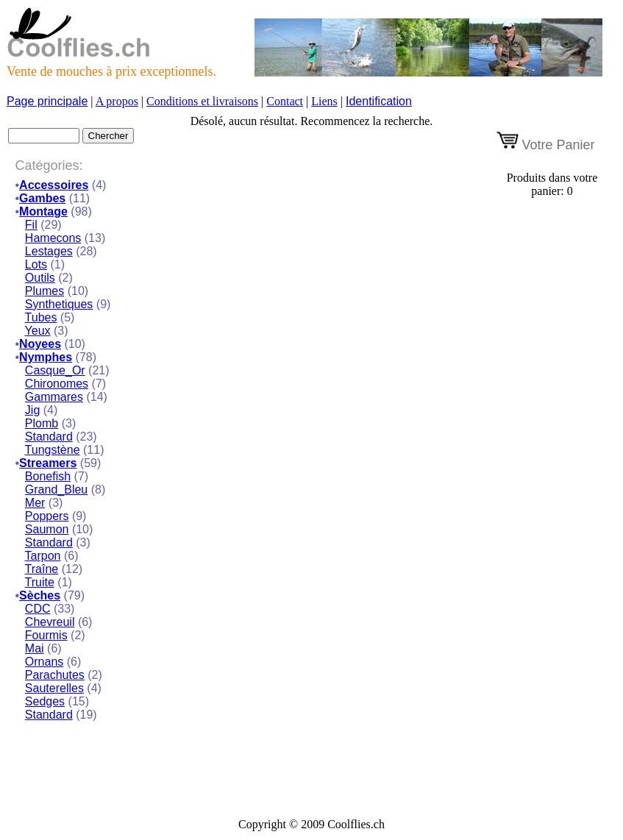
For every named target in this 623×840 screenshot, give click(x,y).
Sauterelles (54, 688)
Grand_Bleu (56, 490)
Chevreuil (50, 622)
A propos (117, 101)
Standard (49, 437)
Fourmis (46, 635)
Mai (35, 648)
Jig (32, 410)
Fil (31, 225)
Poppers (47, 516)
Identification (379, 101)
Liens (324, 101)
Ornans (44, 662)
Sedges (45, 701)
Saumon (47, 529)
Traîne (42, 569)
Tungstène (53, 450)
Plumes (44, 291)
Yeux (38, 331)
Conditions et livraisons (202, 101)
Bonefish (48, 476)
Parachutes (55, 675)
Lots (36, 264)
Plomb (42, 423)
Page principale (47, 101)
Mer (35, 503)
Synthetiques (59, 304)
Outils (40, 278)
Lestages (49, 251)
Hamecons (53, 238)
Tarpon (43, 556)
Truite (40, 582)
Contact (285, 101)
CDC (38, 609)
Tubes (41, 317)
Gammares (54, 397)
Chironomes (57, 384)
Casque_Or (55, 370)
